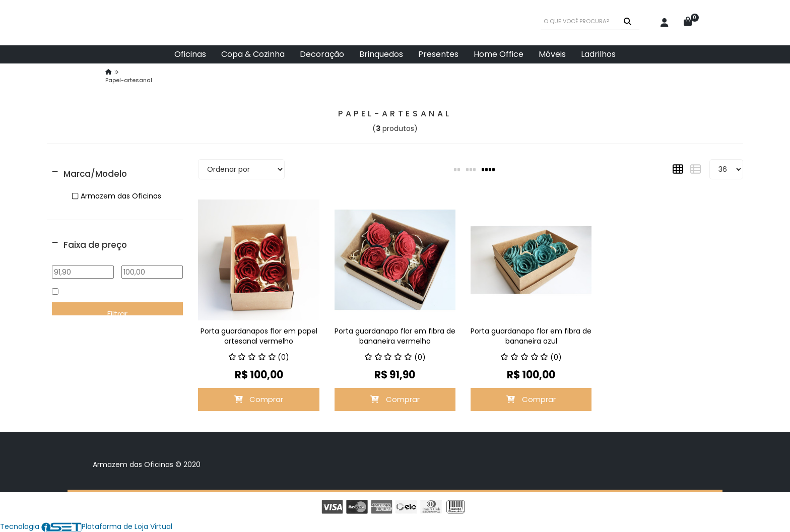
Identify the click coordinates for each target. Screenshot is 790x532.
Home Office (499, 54)
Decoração (322, 54)
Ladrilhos (598, 54)
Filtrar (117, 314)
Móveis (552, 54)
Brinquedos (381, 54)
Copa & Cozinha (253, 54)
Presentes (438, 54)
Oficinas (190, 54)
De (83, 258)
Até (152, 258)
